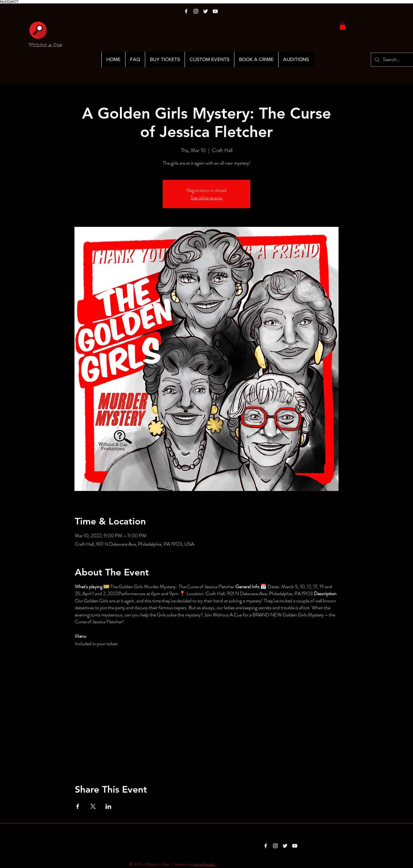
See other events (206, 198)
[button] (343, 26)
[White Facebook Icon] (186, 11)
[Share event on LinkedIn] (108, 806)
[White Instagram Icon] (196, 11)
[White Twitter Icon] (206, 11)
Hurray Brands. (204, 864)
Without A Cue (45, 45)
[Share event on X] (93, 806)
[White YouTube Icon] (215, 11)
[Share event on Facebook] (78, 806)
